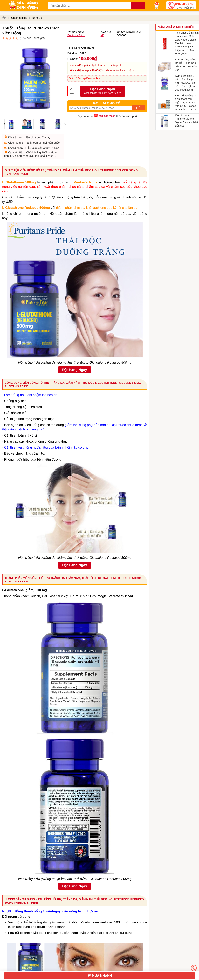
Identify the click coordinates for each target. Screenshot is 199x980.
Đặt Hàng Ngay (103, 100)
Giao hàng (14, 129)
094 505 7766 (185, 6)
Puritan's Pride (76, 44)
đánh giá (104, 35)
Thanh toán (31, 129)
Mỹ (103, 44)
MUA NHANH (99, 976)
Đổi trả (12, 123)
